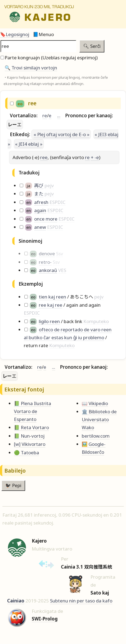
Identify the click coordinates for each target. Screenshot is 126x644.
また (39, 194)
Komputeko (96, 321)
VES (62, 270)
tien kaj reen (52, 297)
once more (46, 219)
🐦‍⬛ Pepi (13, 485)
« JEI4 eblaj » (29, 144)
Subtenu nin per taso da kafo (81, 601)
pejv (49, 185)
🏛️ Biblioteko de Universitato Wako (99, 419)
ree (44, 157)
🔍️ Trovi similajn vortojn (31, 68)
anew (40, 227)
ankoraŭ (48, 270)
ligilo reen (49, 321)
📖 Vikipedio (95, 403)
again (40, 210)
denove (47, 254)
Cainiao (16, 601)
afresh (41, 202)
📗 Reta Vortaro (31, 427)
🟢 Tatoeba (27, 453)
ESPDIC (58, 202)
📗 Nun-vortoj (29, 436)
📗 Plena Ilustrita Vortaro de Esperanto (33, 411)
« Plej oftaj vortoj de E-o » (61, 134)
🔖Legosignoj (15, 34)
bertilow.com (96, 436)
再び (39, 185)
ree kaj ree (51, 305)
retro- (45, 262)
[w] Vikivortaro (30, 444)
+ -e (95, 157)
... (59, 115)
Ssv (60, 254)
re (45, 115)
